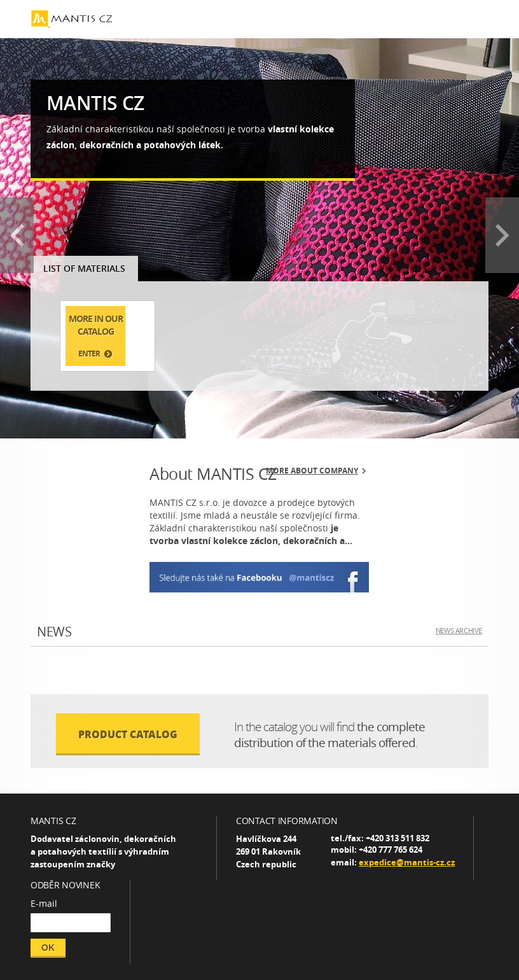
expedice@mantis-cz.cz (407, 862)
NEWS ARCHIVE (459, 630)
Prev (17, 235)
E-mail (44, 903)
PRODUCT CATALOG (128, 734)
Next (502, 235)
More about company (312, 471)
